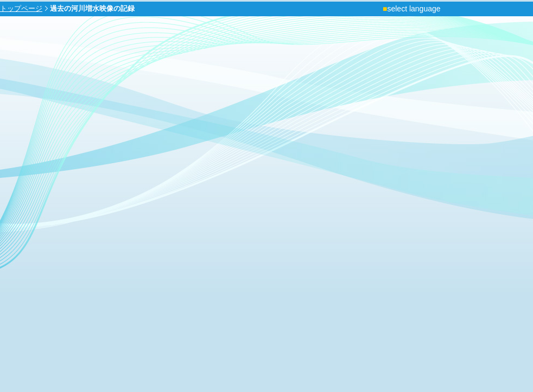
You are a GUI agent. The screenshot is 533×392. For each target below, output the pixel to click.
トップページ (21, 8)
